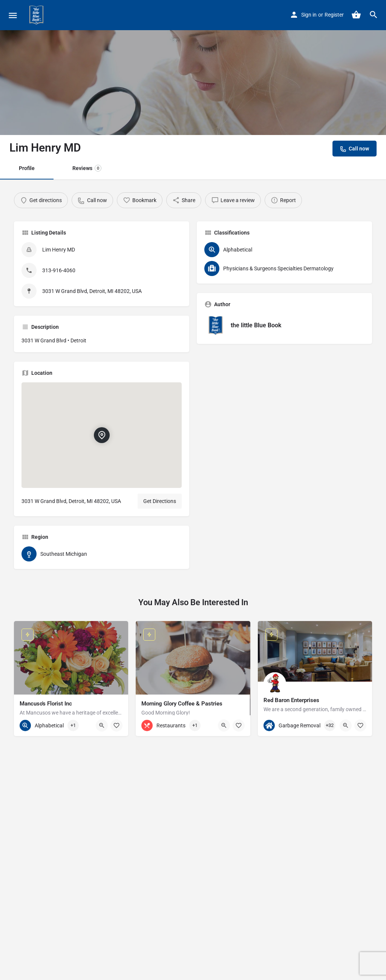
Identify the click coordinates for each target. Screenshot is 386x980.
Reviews (87, 168)
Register (334, 15)
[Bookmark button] (116, 725)
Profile (27, 168)
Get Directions (160, 501)
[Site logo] (37, 15)
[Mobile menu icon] (13, 15)
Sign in (309, 15)
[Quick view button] (102, 725)
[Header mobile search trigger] (374, 15)
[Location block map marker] (101, 436)
